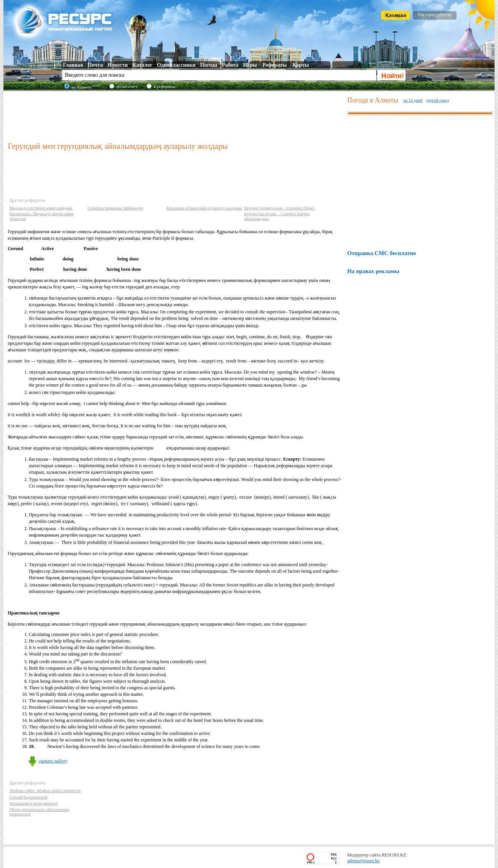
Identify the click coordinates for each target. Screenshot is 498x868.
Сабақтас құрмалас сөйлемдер (115, 208)
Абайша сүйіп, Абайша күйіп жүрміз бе (45, 791)
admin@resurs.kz (363, 861)
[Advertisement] (176, 115)
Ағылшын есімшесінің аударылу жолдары (204, 208)
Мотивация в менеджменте (33, 803)
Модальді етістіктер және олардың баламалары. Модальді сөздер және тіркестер (41, 213)
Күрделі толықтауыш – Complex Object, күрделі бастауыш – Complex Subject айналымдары (280, 213)
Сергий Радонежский (28, 797)
